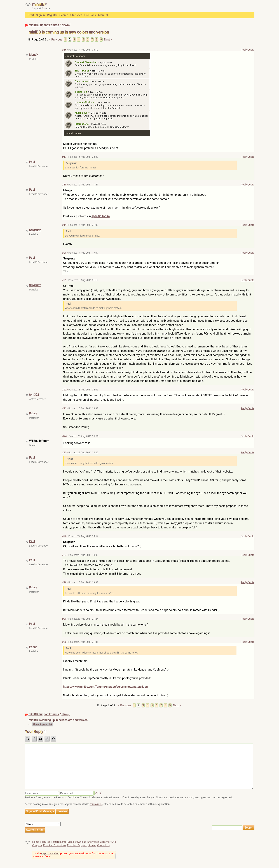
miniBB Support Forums (44, 25)
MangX (34, 55)
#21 (64, 280)
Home (36, 842)
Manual (103, 15)
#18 (64, 185)
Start (31, 15)
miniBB (38, 4)
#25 (64, 452)
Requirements (59, 842)
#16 (64, 50)
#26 (64, 536)
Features (45, 842)
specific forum (101, 216)
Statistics (76, 15)
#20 (64, 253)
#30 (64, 642)
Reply (244, 50)
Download (81, 842)
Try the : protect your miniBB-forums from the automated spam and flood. (74, 855)
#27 (64, 555)
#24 (65, 436)
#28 (64, 582)
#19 (64, 225)
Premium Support (77, 845)
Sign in (40, 15)
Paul (32, 162)
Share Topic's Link (42, 724)
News (65, 25)
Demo (71, 842)
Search (64, 15)
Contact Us (103, 845)
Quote (251, 50)
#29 (64, 619)
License (92, 845)
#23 (64, 408)
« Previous (56, 40)
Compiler (37, 845)
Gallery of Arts (108, 842)
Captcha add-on (50, 853)
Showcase (93, 842)
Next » (108, 40)
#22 (64, 390)
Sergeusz (35, 230)
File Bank (90, 15)
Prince (33, 413)
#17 (64, 157)
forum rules (96, 804)
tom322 (34, 395)
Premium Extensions (55, 845)
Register (52, 15)
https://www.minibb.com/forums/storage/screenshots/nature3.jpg (105, 687)
